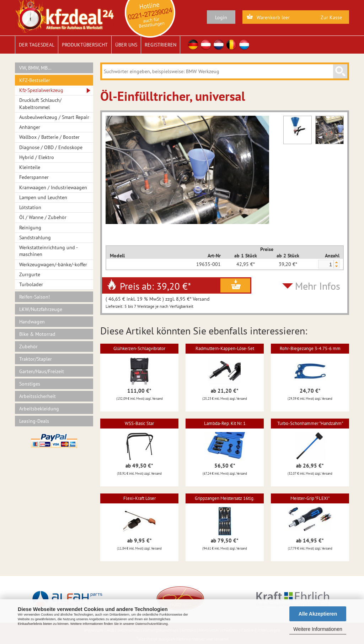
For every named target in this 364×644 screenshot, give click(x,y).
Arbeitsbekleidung (39, 409)
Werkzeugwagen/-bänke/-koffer (53, 264)
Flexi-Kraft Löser (140, 498)
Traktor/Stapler (36, 359)
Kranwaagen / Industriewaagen (53, 187)
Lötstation (30, 207)
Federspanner (34, 177)
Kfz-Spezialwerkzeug (41, 90)
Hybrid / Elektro (37, 157)
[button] (336, 262)
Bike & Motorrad (37, 334)
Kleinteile (30, 167)
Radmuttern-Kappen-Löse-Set (225, 348)
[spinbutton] (326, 264)
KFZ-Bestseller (35, 80)
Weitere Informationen (318, 629)
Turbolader (31, 284)
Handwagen (32, 322)
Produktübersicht (85, 45)
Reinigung (30, 228)
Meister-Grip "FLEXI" (310, 498)
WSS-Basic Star (139, 423)
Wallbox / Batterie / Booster (49, 137)
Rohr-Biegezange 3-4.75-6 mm (310, 348)
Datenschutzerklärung (152, 624)
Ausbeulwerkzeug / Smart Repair (54, 117)
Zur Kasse (331, 17)
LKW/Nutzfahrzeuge (41, 309)
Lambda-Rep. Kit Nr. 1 (225, 423)
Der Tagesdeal (37, 45)
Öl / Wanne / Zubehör (43, 217)
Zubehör (28, 346)
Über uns (126, 45)
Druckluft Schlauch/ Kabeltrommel (40, 103)
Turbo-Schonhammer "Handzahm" (310, 423)
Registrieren (160, 45)
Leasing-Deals (34, 421)
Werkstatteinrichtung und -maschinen (49, 251)
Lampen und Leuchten (43, 197)
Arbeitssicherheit (38, 396)
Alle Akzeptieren (318, 614)
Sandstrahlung (35, 238)
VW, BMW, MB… (35, 68)
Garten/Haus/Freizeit (42, 371)
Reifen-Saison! (34, 297)
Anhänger (30, 127)
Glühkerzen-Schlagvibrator (139, 348)
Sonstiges (30, 384)
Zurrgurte (30, 274)
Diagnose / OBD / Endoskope (51, 147)
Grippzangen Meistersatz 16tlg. (225, 498)
